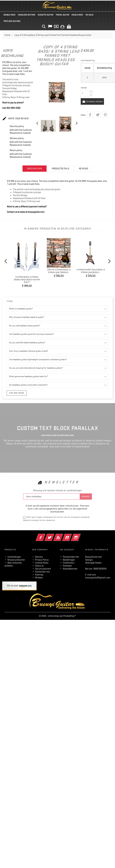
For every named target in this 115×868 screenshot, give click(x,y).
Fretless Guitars (12, 21)
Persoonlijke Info (71, 557)
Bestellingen (69, 560)
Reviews (84, 169)
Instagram (80, 535)
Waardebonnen (70, 568)
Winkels (39, 577)
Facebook (45, 535)
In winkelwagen (93, 102)
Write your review (15, 119)
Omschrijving (35, 169)
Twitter (53, 535)
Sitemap (39, 574)
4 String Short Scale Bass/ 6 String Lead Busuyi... (91, 271)
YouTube (71, 535)
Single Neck (77, 15)
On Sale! (89, 15)
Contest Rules (42, 562)
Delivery (39, 557)
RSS (62, 535)
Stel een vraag (16, 393)
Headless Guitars (27, 15)
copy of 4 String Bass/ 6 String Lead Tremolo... (59, 271)
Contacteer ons (42, 571)
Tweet (98, 116)
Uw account (67, 549)
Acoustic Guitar (45, 15)
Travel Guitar (62, 15)
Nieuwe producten (16, 560)
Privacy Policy (42, 560)
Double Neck (9, 15)
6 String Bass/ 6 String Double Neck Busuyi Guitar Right (27, 279)
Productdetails (60, 169)
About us (39, 565)
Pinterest (105, 116)
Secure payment (43, 568)
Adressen (67, 565)
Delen (90, 116)
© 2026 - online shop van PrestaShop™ (58, 616)
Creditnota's (69, 562)
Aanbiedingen (14, 557)
